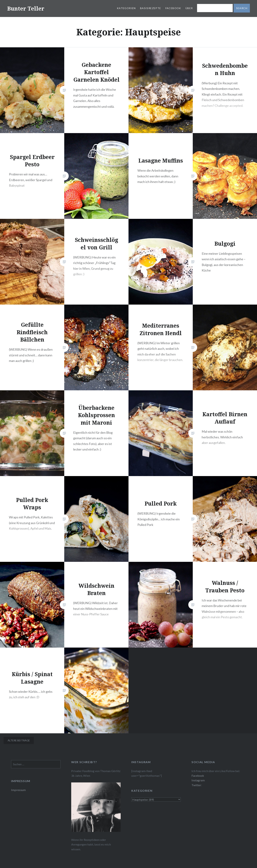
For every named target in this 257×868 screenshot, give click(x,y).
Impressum (18, 790)
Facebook (173, 8)
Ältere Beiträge (19, 740)
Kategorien (126, 8)
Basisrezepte (151, 8)
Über (189, 8)
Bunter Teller (26, 8)
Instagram (198, 780)
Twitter (196, 785)
